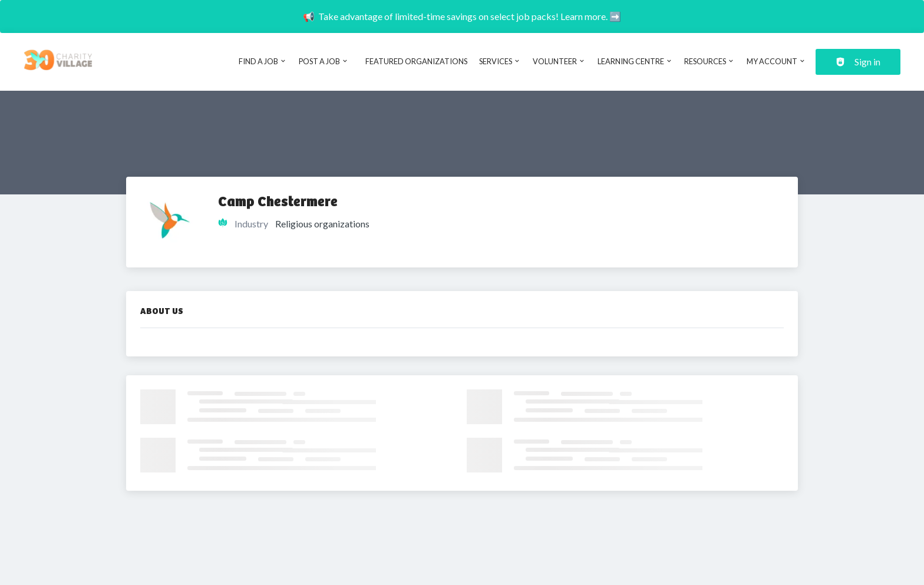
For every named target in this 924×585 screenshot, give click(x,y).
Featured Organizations (416, 61)
